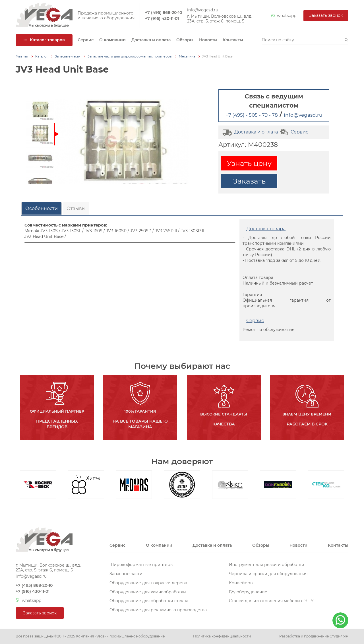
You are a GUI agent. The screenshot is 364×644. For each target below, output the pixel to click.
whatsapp (282, 16)
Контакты (233, 40)
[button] (347, 40)
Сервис (86, 40)
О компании (112, 40)
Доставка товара (266, 229)
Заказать (249, 181)
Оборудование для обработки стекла (149, 601)
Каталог (42, 56)
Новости (208, 40)
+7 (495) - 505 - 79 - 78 (252, 115)
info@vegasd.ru (203, 10)
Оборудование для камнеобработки (148, 592)
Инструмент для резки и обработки (267, 565)
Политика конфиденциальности (222, 636)
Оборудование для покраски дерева (148, 583)
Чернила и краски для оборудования (268, 574)
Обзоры (185, 40)
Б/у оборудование (248, 592)
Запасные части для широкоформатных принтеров (130, 56)
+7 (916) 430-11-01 (162, 19)
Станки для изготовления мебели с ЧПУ (271, 601)
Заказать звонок (326, 15)
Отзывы (76, 208)
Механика (187, 56)
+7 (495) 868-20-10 (164, 13)
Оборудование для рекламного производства (158, 610)
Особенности (42, 208)
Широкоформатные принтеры (141, 565)
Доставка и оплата (151, 40)
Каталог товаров (44, 40)
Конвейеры (241, 583)
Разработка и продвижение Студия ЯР (314, 636)
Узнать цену (249, 163)
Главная (22, 56)
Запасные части (68, 56)
